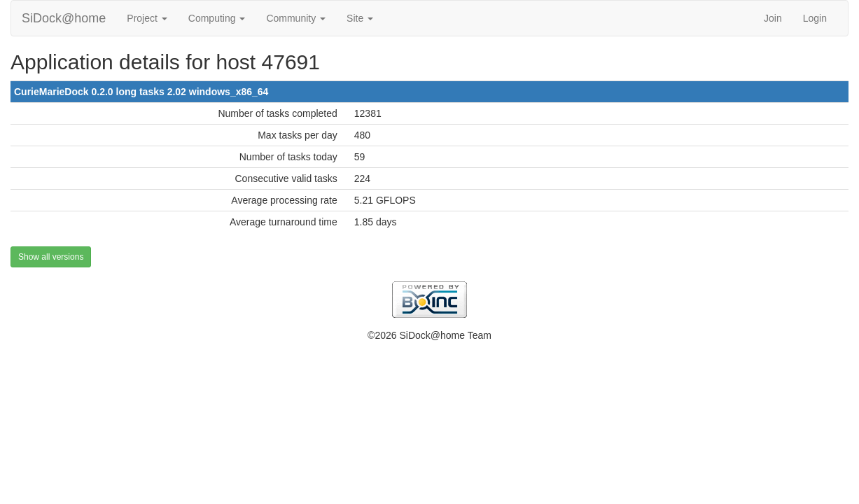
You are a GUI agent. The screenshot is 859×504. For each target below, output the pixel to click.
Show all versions (51, 257)
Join (773, 18)
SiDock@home (64, 18)
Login (815, 18)
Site (360, 18)
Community (296, 18)
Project (147, 18)
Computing (217, 18)
